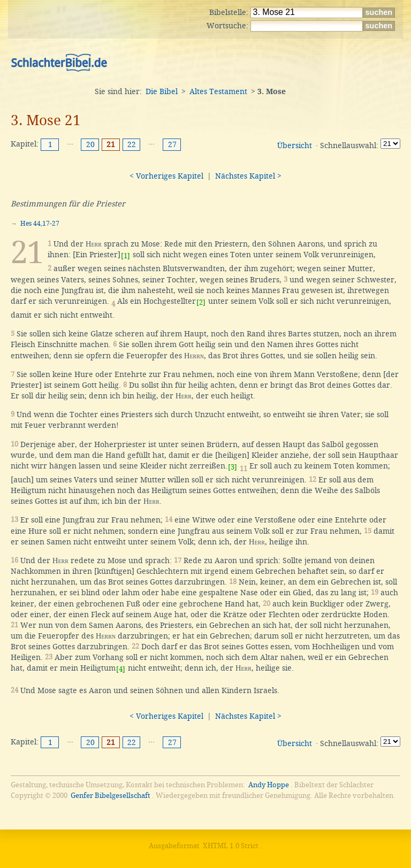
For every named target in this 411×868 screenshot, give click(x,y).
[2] (201, 302)
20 (90, 144)
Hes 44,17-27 (40, 224)
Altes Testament (218, 91)
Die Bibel (162, 91)
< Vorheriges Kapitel (166, 176)
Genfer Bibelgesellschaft (111, 796)
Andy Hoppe (269, 785)
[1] (125, 256)
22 (132, 144)
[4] (121, 669)
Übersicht (295, 145)
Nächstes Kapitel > (248, 176)
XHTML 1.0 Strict (231, 846)
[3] (233, 467)
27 (172, 144)
